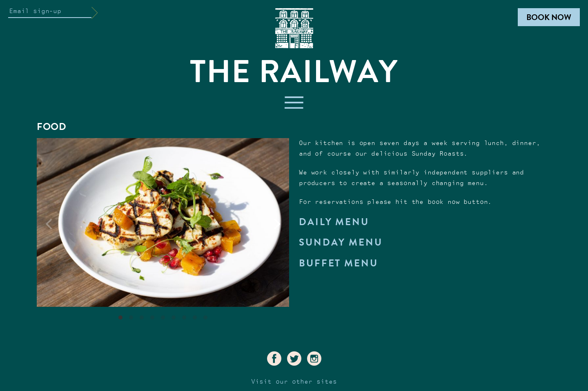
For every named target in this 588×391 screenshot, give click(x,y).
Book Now (549, 17)
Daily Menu (334, 222)
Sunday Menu (341, 242)
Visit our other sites (294, 382)
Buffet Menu (339, 263)
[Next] (276, 224)
